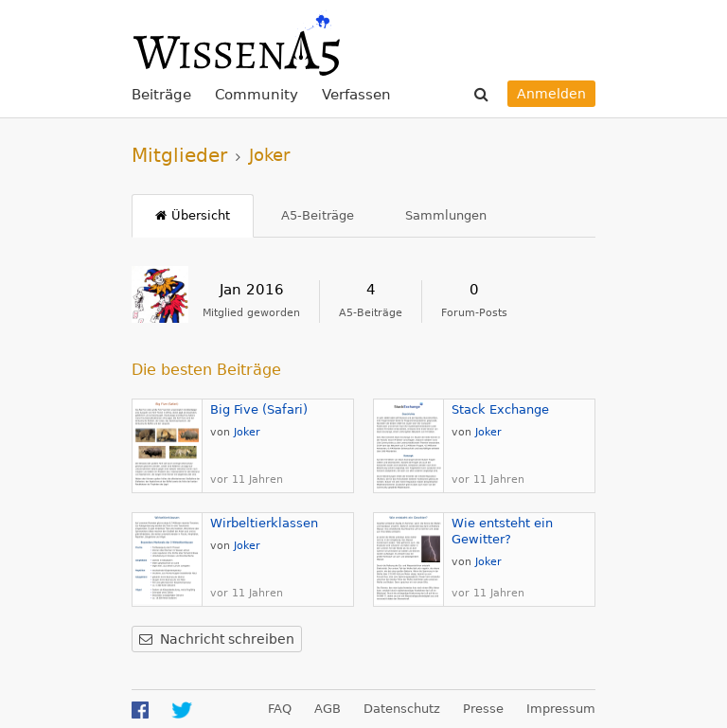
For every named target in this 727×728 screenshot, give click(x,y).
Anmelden (551, 94)
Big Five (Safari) (259, 409)
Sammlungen (446, 215)
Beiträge (161, 95)
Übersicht (201, 215)
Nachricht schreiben (227, 639)
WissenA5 (236, 43)
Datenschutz (402, 709)
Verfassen (356, 95)
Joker (247, 432)
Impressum (561, 709)
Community (257, 95)
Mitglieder (179, 155)
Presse (483, 709)
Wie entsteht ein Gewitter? (502, 531)
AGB (328, 709)
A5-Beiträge (318, 215)
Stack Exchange (500, 409)
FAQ (280, 709)
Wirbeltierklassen (264, 523)
